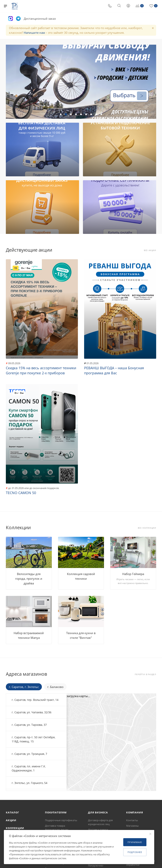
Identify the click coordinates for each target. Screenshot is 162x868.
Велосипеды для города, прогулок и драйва (29, 579)
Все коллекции (147, 528)
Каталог (12, 812)
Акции (11, 820)
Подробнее (135, 852)
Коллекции (15, 828)
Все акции (150, 250)
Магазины (132, 826)
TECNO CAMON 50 (21, 493)
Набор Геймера (133, 574)
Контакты (132, 820)
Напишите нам (34, 33)
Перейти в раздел (145, 674)
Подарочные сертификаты (61, 820)
